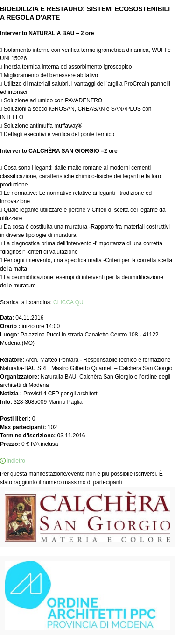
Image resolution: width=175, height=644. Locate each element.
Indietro (16, 461)
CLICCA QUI (69, 302)
